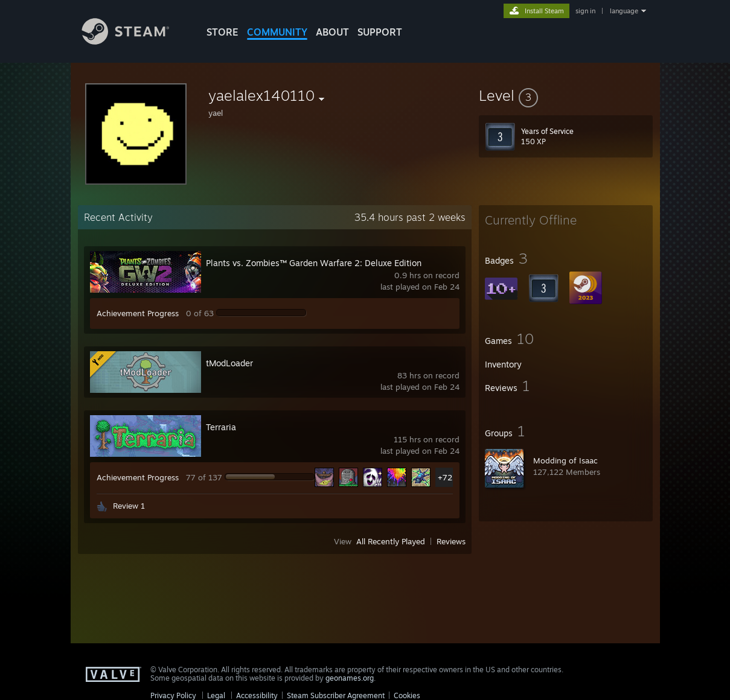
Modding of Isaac (565, 460)
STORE (223, 32)
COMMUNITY (277, 32)
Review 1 (129, 506)
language (624, 11)
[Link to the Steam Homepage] (135, 41)
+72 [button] (445, 477)
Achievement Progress (138, 313)
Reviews (451, 541)
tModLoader (229, 363)
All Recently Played (391, 541)
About (332, 32)
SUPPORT (380, 32)
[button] (566, 95)
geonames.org (350, 678)
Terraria (221, 427)
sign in (585, 11)
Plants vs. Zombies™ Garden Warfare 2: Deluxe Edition (314, 263)
